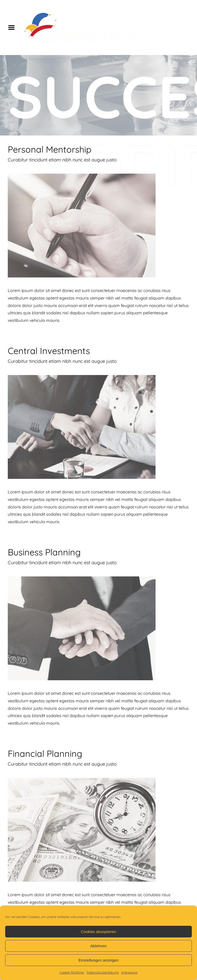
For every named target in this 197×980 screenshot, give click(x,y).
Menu (13, 28)
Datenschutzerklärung (103, 972)
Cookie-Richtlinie (72, 972)
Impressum (129, 972)
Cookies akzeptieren (98, 932)
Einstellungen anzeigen (98, 960)
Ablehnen (98, 946)
